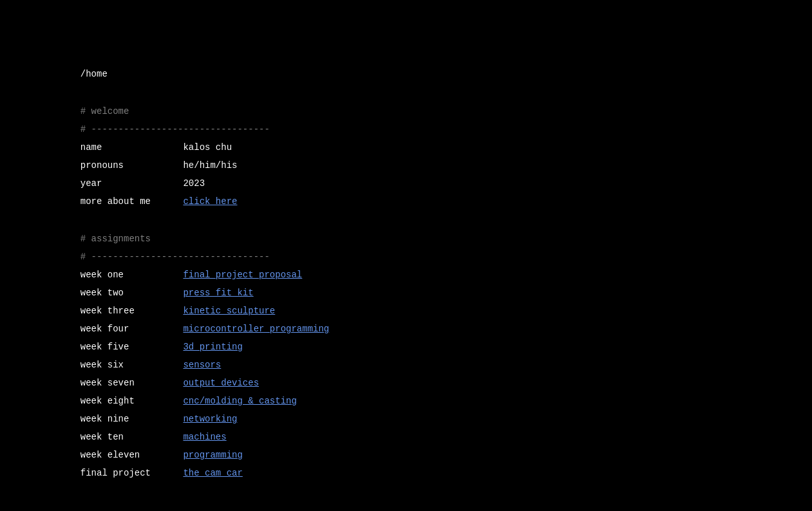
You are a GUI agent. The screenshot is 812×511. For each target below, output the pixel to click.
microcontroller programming (256, 329)
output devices (221, 383)
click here (210, 201)
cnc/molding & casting (240, 401)
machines (204, 437)
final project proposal (242, 275)
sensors (202, 365)
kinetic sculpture (229, 311)
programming (212, 455)
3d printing (212, 347)
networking (210, 419)
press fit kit (218, 293)
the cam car (212, 473)
